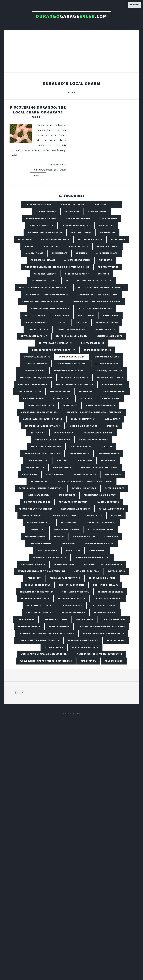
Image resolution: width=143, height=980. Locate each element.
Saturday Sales (94, 516)
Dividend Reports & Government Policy (53, 350)
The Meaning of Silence (110, 592)
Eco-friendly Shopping (33, 371)
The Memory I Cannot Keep (35, 599)
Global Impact (112, 419)
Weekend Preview (54, 647)
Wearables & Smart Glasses (83, 640)
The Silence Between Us (39, 613)
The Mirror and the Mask (72, 599)
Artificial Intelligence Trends (95, 308)
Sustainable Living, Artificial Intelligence (42, 571)
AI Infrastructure (108, 267)
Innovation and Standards (94, 440)
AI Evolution (118, 239)
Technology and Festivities (65, 578)
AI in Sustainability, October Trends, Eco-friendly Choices (57, 267)
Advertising (100, 205)
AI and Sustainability (41, 225)
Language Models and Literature (42, 454)
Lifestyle (62, 460)
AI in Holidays (60, 253)
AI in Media (82, 253)
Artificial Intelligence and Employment (48, 295)
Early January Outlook (106, 357)
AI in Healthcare (34, 253)
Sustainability (97, 550)
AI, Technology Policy (77, 274)
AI (116, 205)
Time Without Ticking (55, 619)
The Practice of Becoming (108, 599)
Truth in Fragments (29, 626)
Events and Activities (29, 391)
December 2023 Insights (109, 336)
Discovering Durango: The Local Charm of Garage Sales (38, 112)
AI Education (25, 239)
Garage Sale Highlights (41, 405)
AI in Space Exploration (77, 260)
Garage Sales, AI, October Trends (39, 412)
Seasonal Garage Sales (40, 523)
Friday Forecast (62, 398)
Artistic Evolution (35, 315)
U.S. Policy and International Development (101, 626)
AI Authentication (81, 232)
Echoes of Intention (36, 364)
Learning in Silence (108, 454)
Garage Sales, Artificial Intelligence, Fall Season (94, 412)
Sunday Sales (73, 550)
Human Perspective (64, 433)
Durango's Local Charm (72, 357)
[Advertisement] (71, 53)
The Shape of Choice (71, 606)
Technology (34, 578)
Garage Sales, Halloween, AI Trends (43, 419)
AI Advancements (97, 212)
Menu (136, 5)
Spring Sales (69, 543)
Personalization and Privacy (100, 495)
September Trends (35, 536)
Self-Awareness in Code (67, 530)
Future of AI (87, 398)
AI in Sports (105, 260)
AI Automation (108, 232)
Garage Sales (70, 405)
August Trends (86, 315)
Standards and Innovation (99, 543)
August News (62, 315)
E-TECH (68, 714)
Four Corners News (34, 398)
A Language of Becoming (39, 205)
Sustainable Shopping (87, 571)
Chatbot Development (37, 322)
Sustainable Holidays (33, 564)
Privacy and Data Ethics (37, 502)
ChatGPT (62, 322)
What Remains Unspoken (85, 647)
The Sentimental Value (39, 606)
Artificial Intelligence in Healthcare (43, 301)
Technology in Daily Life (102, 578)
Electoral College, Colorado (36, 378)
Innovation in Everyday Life (46, 447)
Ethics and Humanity (113, 384)
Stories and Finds (47, 550)
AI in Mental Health (107, 253)
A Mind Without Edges (73, 205)
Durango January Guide (37, 357)
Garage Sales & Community (101, 405)
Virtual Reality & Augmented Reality (39, 640)
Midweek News (29, 474)
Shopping (59, 536)
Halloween (112, 426)
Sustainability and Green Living (93, 557)
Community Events (38, 329)
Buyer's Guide (111, 315)
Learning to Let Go (38, 460)
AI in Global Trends (108, 246)
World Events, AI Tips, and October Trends (44, 654)
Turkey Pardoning (59, 626)
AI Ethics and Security (90, 239)
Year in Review (88, 661)
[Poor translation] (18, 912)
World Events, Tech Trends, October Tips (99, 654)
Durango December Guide (97, 350)
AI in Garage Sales (78, 246)
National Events (40, 481)
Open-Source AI (67, 495)
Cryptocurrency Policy (34, 336)
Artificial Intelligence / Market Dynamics (101, 288)
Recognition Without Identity (36, 509)
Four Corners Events (114, 391)
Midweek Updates (55, 474)
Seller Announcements (101, 530)
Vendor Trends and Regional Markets (104, 633)
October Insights (114, 488)
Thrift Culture (26, 619)
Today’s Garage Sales (114, 619)
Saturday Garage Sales (64, 516)
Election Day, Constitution (107, 371)
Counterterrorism (105, 329)
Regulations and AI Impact (76, 509)
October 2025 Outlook (84, 488)
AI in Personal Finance (43, 260)
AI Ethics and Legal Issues (55, 239)
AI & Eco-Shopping (46, 212)
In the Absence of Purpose (98, 433)
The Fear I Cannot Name (72, 585)
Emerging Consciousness (74, 378)
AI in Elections (52, 246)
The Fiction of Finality (106, 585)
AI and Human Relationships (41, 218)
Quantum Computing (108, 502)
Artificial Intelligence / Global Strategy (89, 281)
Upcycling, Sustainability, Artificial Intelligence (47, 633)
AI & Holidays (72, 212)
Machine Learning (63, 467)
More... (38, 176)
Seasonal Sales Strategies (101, 523)
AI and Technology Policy (76, 225)
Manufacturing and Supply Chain (99, 467)
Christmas (81, 322)
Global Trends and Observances (42, 426)
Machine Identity (35, 467)
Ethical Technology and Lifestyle (75, 384)
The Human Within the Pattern (37, 592)
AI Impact (30, 246)
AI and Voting (106, 225)
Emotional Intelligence (110, 378)
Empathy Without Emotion (33, 384)
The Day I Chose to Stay (37, 585)
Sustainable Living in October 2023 (103, 564)
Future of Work (111, 398)
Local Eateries (84, 460)
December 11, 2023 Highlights (72, 336)
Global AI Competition (83, 419)
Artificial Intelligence (44, 281)
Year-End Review (114, 661)
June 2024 (107, 447)
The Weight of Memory (73, 613)
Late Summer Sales (79, 454)
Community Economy (107, 322)
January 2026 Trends (81, 447)
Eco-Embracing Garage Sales (71, 364)
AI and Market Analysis (78, 218)
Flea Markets (86, 391)
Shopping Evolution (84, 536)
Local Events (108, 460)
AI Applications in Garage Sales (45, 232)
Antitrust (103, 274)
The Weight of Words (105, 613)
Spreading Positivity (41, 543)
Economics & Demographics (69, 371)
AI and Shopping (108, 218)
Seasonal (116, 516)
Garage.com (71, 16)
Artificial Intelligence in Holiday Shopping (97, 301)
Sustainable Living (64, 564)
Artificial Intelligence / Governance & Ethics (44, 288)
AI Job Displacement (45, 274)
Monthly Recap (113, 474)
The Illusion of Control (76, 592)
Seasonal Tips (37, 530)
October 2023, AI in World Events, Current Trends (85, 481)
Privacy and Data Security (73, 502)
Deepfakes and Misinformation (56, 343)
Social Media (111, 536)
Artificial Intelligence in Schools (50, 308)
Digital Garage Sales (93, 343)
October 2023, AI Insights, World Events (41, 488)
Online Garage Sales (38, 495)
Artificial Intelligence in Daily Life (98, 295)
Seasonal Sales (69, 523)
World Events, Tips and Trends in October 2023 (46, 661)
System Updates (116, 571)
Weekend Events (116, 640)
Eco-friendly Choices (107, 364)
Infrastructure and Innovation (53, 440)
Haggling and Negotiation (83, 426)
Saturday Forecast (32, 516)
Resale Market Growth (112, 509)
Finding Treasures (60, 391)
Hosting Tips (38, 433)
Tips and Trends (85, 619)
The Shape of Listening (104, 606)
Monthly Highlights (85, 474)
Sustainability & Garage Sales (50, 557)
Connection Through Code (71, 329)
